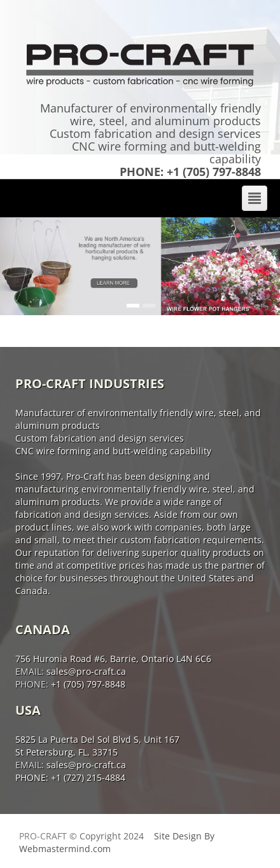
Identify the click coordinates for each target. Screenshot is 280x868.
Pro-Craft (43, 836)
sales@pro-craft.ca (85, 671)
